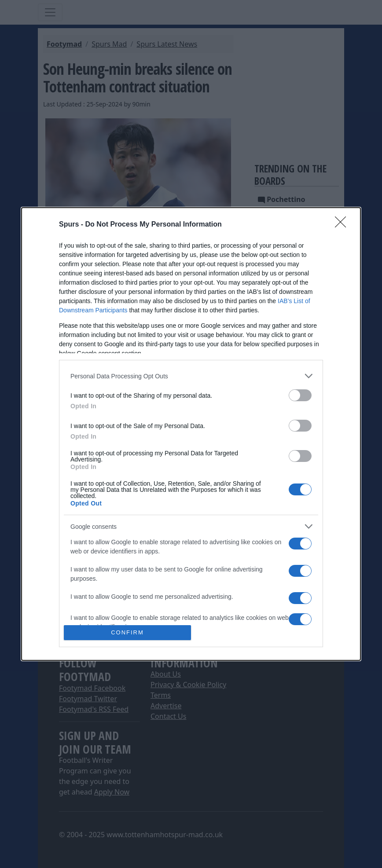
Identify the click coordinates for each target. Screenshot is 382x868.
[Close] (343, 225)
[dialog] (191, 434)
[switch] (300, 395)
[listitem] (191, 376)
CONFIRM (127, 632)
